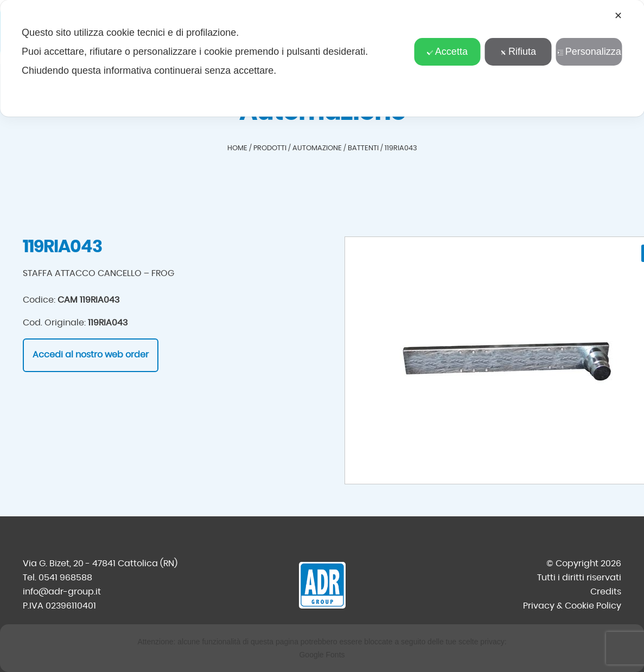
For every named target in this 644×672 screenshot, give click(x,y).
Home (237, 148)
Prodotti (270, 148)
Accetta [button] (447, 52)
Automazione (317, 148)
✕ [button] (618, 16)
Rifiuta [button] (518, 52)
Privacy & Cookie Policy (572, 606)
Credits (606, 592)
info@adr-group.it (62, 592)
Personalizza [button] (589, 52)
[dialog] (322, 58)
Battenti (363, 148)
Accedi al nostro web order (91, 355)
